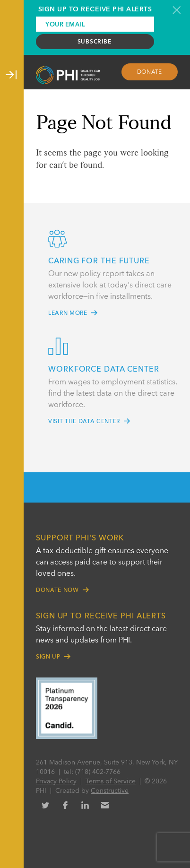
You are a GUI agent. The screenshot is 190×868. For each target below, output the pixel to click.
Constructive (110, 791)
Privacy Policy (56, 781)
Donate (150, 72)
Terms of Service (111, 781)
